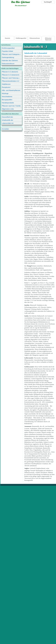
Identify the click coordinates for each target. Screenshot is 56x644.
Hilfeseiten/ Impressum (48, 39)
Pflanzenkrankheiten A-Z (10, 81)
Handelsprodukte (8, 103)
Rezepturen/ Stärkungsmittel (7, 88)
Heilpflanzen (6, 84)
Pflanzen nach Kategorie (10, 54)
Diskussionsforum (35, 38)
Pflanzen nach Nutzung (10, 78)
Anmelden (5, 129)
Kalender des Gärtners (10, 61)
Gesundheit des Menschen (7, 117)
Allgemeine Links (8, 109)
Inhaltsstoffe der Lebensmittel (36, 53)
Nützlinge (5, 93)
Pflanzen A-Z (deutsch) (10, 72)
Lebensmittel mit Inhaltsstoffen (8, 124)
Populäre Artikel (7, 51)
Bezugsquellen (7, 100)
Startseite (7, 38)
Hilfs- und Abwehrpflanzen (11, 90)
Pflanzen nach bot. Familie (11, 106)
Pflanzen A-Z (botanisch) (11, 75)
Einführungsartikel (21, 38)
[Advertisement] (28, 22)
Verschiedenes (7, 97)
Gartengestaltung (8, 57)
